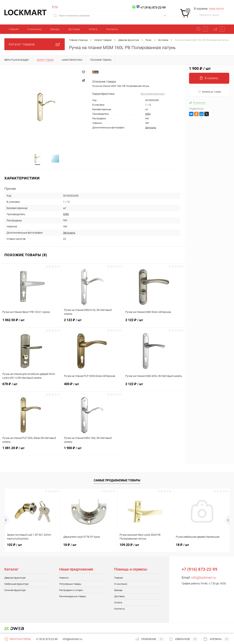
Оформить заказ (209, 15)
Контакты (112, 29)
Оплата (93, 29)
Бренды (55, 29)
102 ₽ (14, 545)
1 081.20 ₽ (31, 450)
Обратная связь (18, 639)
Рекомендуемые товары (73, 597)
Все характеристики (153, 94)
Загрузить (151, 128)
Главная (14, 29)
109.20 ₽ (129, 545)
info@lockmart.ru (204, 578)
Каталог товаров (35, 44)
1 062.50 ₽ (31, 322)
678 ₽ (31, 386)
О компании (34, 29)
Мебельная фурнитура (16, 584)
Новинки (64, 578)
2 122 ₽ (92, 322)
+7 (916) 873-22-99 (47, 639)
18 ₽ (70, 545)
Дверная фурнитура (15, 578)
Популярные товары (70, 584)
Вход (55, 7)
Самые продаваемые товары (117, 481)
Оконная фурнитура (15, 590)
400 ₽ (92, 386)
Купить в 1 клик (209, 92)
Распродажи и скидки (71, 590)
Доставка (74, 29)
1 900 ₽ (92, 450)
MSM (148, 114)
